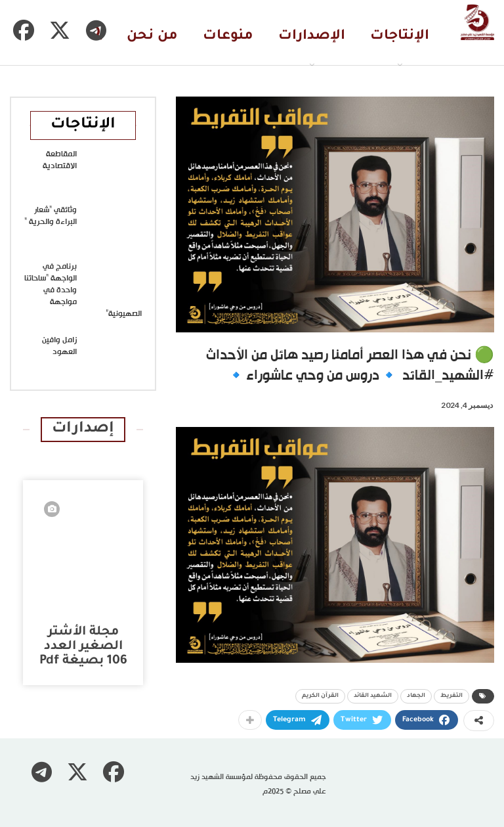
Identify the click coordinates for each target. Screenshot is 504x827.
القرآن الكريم (320, 696)
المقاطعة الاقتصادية (60, 160)
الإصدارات (312, 36)
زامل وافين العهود (59, 346)
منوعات (228, 36)
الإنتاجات (400, 36)
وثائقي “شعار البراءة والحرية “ (51, 216)
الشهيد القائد (373, 696)
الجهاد (416, 696)
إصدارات (83, 429)
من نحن (152, 36)
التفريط (451, 696)
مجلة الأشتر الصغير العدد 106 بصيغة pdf (83, 647)
